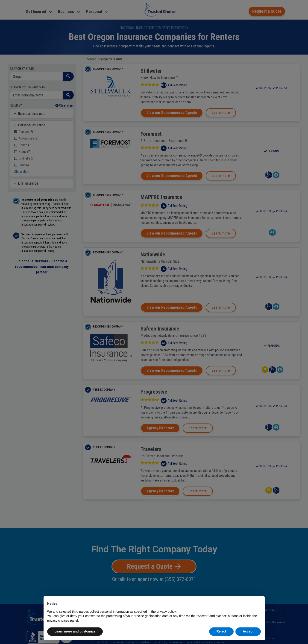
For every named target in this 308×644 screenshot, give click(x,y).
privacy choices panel (63, 621)
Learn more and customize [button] (75, 631)
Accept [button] (248, 631)
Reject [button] (221, 631)
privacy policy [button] (166, 612)
